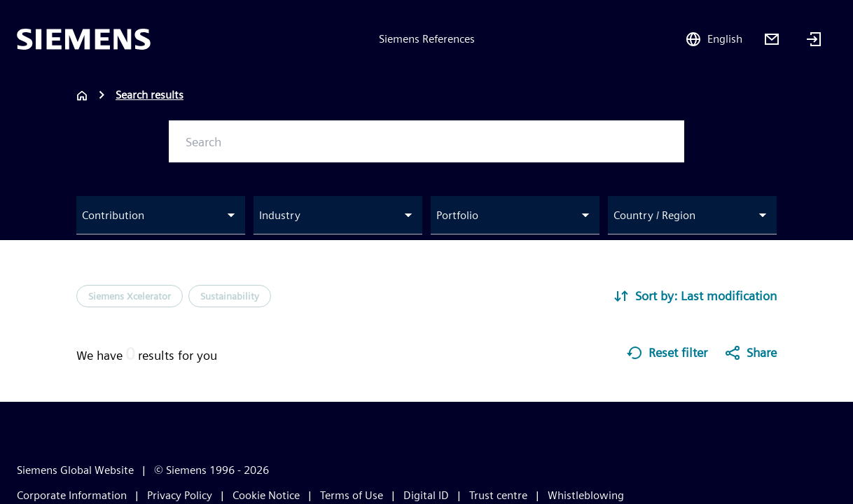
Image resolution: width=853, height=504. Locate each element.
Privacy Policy (180, 495)
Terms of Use (352, 495)
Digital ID (426, 495)
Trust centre (498, 495)
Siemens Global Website (75, 470)
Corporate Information (72, 495)
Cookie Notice (266, 495)
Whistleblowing (586, 495)
